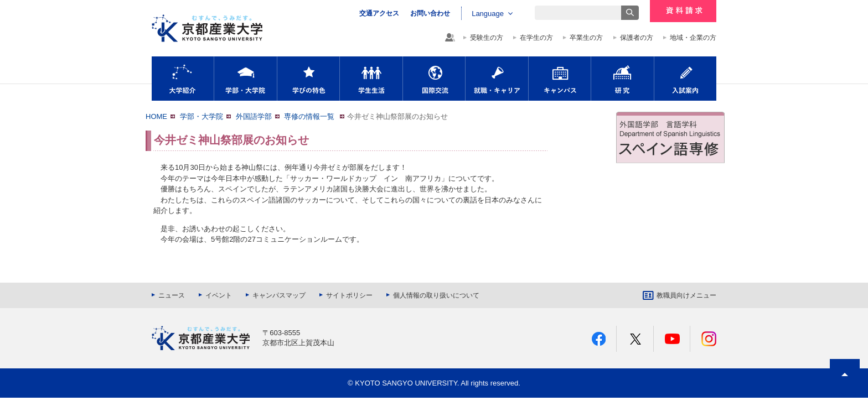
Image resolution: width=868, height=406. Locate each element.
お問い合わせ (430, 13)
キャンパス (560, 79)
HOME (156, 116)
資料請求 (683, 11)
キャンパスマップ (279, 295)
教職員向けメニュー (686, 295)
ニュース (172, 295)
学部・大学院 (246, 79)
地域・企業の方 (693, 38)
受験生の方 (487, 38)
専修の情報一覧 (310, 116)
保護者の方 (637, 38)
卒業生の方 (586, 38)
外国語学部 (254, 116)
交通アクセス (379, 13)
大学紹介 (183, 79)
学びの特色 (308, 79)
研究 (622, 79)
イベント (219, 295)
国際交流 (434, 79)
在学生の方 (536, 38)
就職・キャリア (497, 79)
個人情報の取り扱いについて (436, 295)
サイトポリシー (349, 295)
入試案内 (685, 79)
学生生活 (371, 79)
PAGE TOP (845, 395)
